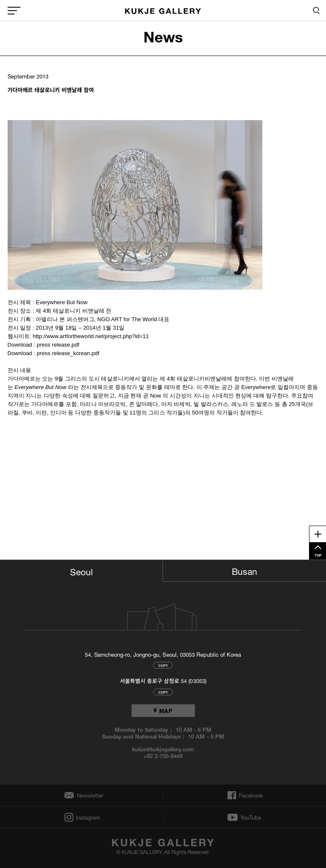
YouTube (251, 818)
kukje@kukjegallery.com (163, 749)
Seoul (81, 571)
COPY (163, 665)
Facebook (250, 795)
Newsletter (88, 795)
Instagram (87, 817)
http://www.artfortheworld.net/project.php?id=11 (91, 336)
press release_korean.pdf (68, 353)
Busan (244, 570)
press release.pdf (58, 345)
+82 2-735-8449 (163, 756)
